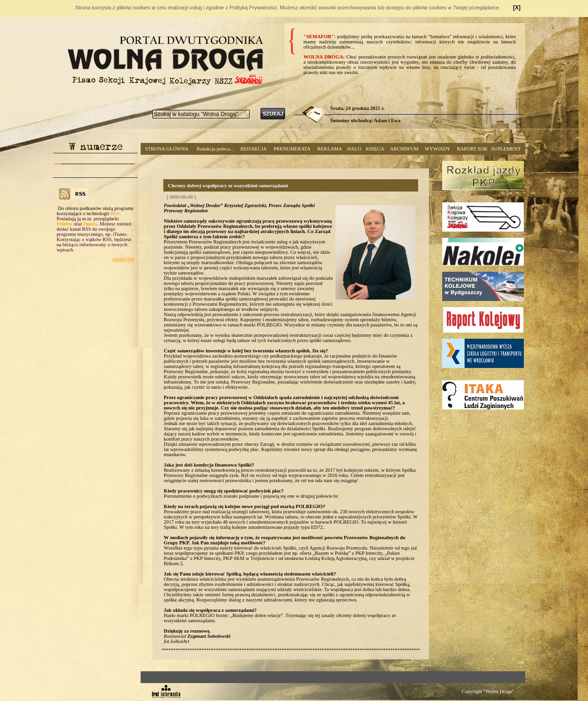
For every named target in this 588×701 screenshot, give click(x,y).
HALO (354, 149)
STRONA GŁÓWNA (167, 149)
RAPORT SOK (472, 149)
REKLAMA (330, 149)
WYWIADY (437, 149)
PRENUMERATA (292, 149)
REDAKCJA (254, 149)
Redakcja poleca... (215, 149)
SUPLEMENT (506, 149)
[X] (517, 8)
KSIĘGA (375, 149)
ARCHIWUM (404, 149)
